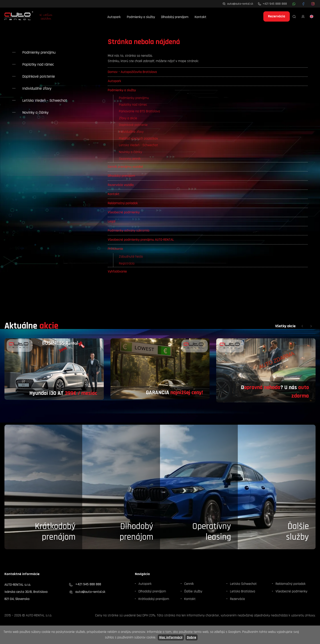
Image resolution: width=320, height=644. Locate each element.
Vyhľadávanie (117, 272)
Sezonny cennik (130, 159)
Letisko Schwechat (243, 584)
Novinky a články (130, 152)
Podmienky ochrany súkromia (129, 231)
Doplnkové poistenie (133, 125)
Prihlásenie (115, 249)
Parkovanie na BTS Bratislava (139, 111)
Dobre (192, 637)
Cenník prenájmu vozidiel (125, 167)
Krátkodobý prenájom (55, 532)
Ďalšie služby (193, 591)
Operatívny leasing (212, 532)
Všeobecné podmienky (124, 212)
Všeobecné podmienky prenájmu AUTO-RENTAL (141, 240)
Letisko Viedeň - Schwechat (138, 145)
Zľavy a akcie (128, 118)
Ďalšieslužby (297, 532)
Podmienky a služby (141, 17)
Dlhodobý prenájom (175, 17)
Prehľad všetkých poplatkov (138, 138)
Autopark (114, 17)
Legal (112, 221)
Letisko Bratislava (243, 591)
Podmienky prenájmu (134, 98)
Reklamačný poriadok (123, 203)
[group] (54, 369)
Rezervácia (277, 16)
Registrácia (127, 263)
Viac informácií (171, 637)
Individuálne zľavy (131, 132)
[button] (302, 326)
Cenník (189, 584)
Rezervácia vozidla (121, 185)
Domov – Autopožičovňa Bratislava (132, 72)
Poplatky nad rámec (133, 105)
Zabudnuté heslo (131, 257)
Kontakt (201, 17)
